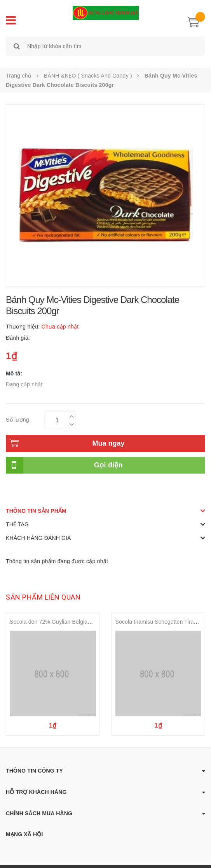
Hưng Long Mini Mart (109, 862)
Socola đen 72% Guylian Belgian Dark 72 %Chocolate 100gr (84, 613)
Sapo (181, 862)
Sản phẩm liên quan (43, 588)
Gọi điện (108, 456)
